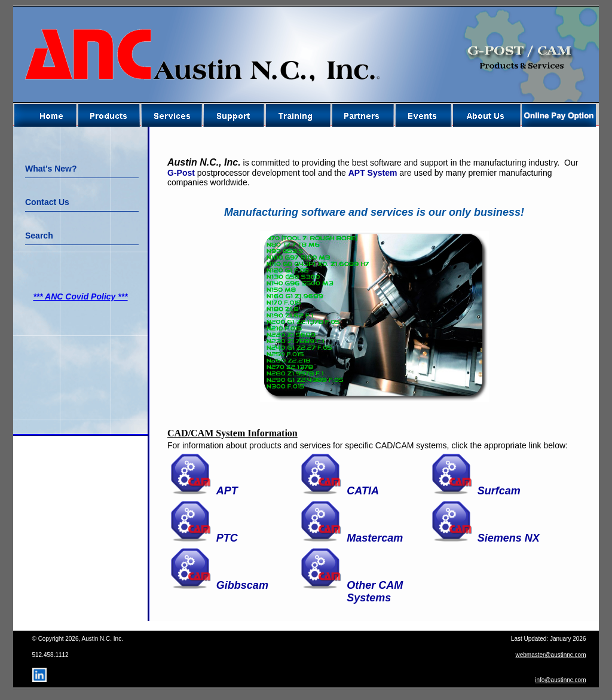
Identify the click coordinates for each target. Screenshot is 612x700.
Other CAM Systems (375, 592)
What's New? (51, 169)
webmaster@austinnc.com (551, 655)
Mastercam (375, 538)
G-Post (181, 173)
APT (227, 491)
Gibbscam (242, 585)
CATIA (363, 491)
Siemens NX (509, 538)
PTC (227, 538)
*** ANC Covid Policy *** (80, 296)
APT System (373, 173)
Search (39, 236)
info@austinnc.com (560, 680)
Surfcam (499, 491)
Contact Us (47, 202)
